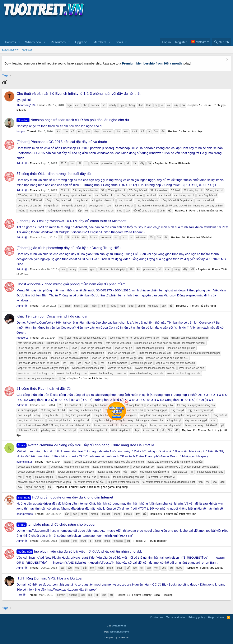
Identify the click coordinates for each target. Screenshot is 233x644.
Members (100, 42)
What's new (33, 42)
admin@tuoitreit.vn (119, 632)
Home (220, 617)
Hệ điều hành (204, 237)
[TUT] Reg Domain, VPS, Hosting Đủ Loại (49, 578)
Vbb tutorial (216, 568)
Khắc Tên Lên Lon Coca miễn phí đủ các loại (52, 316)
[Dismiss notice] (227, 60)
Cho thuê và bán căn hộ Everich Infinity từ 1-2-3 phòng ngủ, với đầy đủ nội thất (78, 94)
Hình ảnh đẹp (100, 378)
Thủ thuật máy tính (185, 514)
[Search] (221, 42)
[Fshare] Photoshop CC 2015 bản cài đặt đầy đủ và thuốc (62, 142)
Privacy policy (197, 617)
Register (27, 50)
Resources (58, 42)
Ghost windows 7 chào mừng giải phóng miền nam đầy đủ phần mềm (71, 284)
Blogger (162, 541)
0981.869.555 (119, 626)
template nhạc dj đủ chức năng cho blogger (56, 524)
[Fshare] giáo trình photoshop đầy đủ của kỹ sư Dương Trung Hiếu (69, 248)
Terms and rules (176, 617)
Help (211, 617)
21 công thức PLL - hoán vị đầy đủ (44, 389)
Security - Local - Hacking (157, 595)
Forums (11, 42)
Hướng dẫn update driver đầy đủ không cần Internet (65, 497)
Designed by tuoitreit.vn (116, 638)
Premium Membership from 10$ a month (152, 63)
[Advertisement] (78, 27)
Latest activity (10, 50)
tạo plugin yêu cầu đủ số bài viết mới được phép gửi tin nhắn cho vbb (79, 551)
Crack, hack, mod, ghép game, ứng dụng (103, 487)
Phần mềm (185, 163)
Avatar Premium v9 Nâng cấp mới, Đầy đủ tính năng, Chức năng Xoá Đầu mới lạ (85, 445)
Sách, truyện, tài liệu (211, 211)
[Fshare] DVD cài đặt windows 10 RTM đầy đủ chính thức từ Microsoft (71, 221)
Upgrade (81, 42)
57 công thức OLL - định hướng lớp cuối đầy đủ (54, 174)
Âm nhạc (197, 131)
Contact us (157, 617)
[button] (19, 42)
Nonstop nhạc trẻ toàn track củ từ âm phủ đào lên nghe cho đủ (73, 120)
